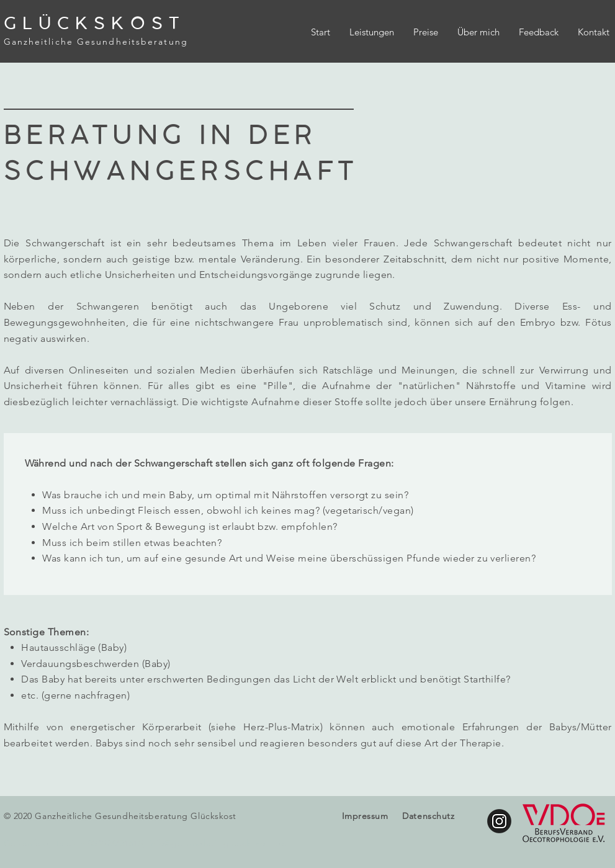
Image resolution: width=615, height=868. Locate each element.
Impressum (365, 816)
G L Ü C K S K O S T (92, 23)
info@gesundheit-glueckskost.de (218, 843)
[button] (371, 32)
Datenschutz (428, 816)
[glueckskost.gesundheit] (499, 821)
